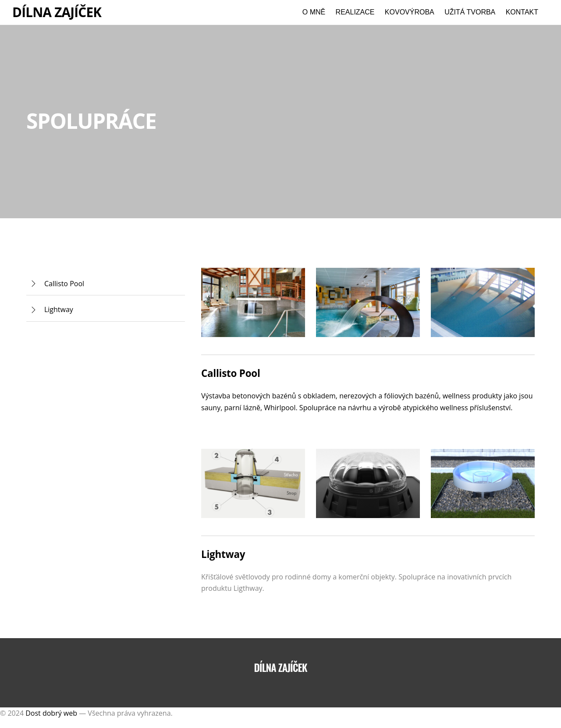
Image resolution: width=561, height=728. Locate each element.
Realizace (355, 12)
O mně (314, 12)
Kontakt (522, 12)
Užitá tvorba (470, 12)
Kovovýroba (410, 12)
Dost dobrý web (51, 713)
